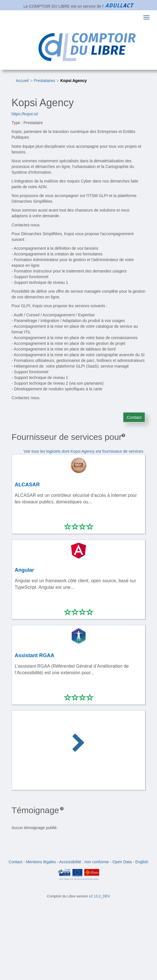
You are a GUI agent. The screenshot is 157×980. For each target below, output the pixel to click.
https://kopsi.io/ (25, 114)
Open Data (122, 862)
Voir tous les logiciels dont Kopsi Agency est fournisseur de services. (84, 451)
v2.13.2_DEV (99, 896)
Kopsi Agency (74, 81)
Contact (134, 417)
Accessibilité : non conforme (84, 862)
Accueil (22, 81)
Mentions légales (41, 862)
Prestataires (45, 81)
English (142, 862)
